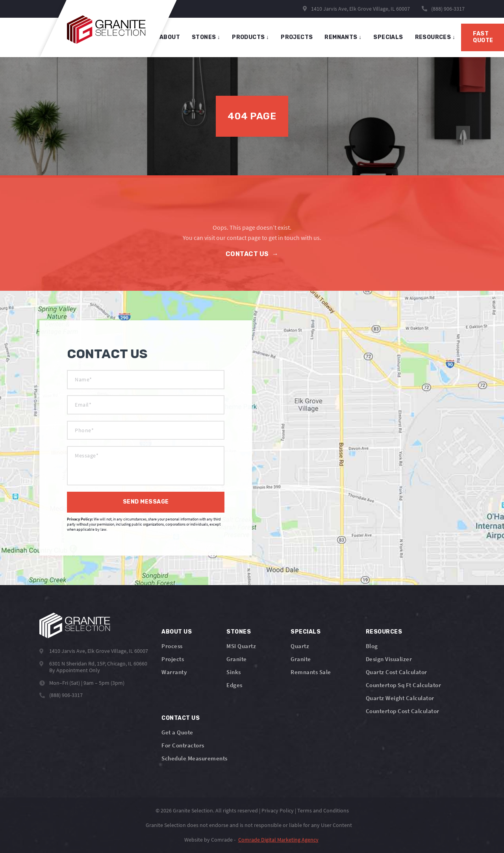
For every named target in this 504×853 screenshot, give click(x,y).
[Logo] (75, 625)
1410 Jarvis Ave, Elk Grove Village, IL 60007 (356, 9)
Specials (306, 632)
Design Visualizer (389, 659)
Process (172, 646)
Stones (239, 632)
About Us (177, 632)
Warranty (174, 672)
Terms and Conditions (323, 810)
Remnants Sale (311, 672)
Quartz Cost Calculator (397, 672)
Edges (234, 685)
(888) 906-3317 (448, 9)
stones (206, 37)
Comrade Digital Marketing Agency (278, 840)
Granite (237, 659)
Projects (173, 659)
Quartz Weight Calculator (400, 698)
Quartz (300, 646)
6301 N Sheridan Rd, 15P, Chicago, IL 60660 (98, 663)
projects (297, 37)
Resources (435, 37)
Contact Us (252, 254)
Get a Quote (177, 732)
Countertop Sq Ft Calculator (404, 685)
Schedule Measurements (195, 758)
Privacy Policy (278, 810)
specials (388, 37)
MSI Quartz (241, 646)
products (250, 37)
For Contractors (183, 745)
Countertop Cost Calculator (403, 711)
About (170, 37)
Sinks (234, 672)
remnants (343, 37)
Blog (372, 646)
